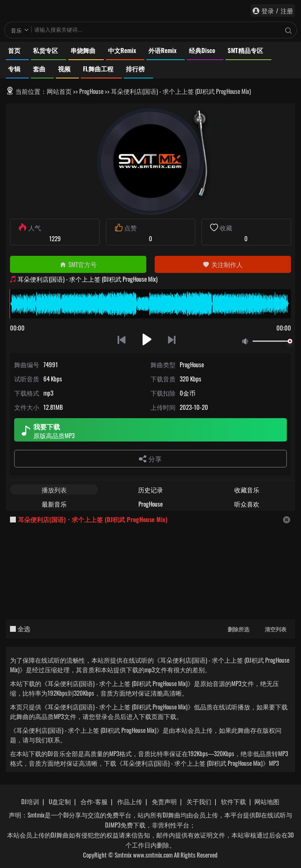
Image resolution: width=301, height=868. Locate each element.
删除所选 (238, 629)
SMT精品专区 (245, 50)
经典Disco (202, 50)
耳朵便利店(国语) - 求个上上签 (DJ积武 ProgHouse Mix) (93, 519)
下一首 (172, 339)
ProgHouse (91, 91)
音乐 (16, 30)
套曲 (39, 68)
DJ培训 (30, 801)
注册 (287, 10)
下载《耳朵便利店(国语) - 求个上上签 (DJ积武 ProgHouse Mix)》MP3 (191, 763)
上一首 (122, 339)
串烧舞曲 (83, 50)
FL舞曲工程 (98, 68)
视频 (64, 68)
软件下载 (233, 801)
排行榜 (135, 68)
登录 (268, 10)
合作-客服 (94, 801)
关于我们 (199, 801)
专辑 (14, 68)
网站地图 (267, 801)
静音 (247, 342)
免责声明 (164, 801)
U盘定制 (60, 801)
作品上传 (130, 801)
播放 (147, 339)
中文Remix (122, 50)
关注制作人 (223, 264)
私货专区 (45, 50)
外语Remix (162, 50)
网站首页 (59, 91)
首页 (14, 50)
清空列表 (276, 629)
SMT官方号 (78, 264)
